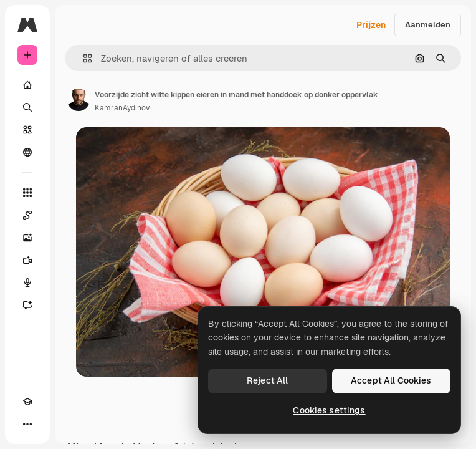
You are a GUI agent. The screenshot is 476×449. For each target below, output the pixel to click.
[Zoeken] (27, 107)
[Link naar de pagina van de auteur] (79, 100)
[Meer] (27, 424)
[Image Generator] (27, 238)
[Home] (27, 85)
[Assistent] (27, 305)
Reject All (267, 380)
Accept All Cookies (391, 380)
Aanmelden (428, 25)
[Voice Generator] (27, 282)
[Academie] (27, 402)
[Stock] (27, 130)
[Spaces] (27, 215)
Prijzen (371, 25)
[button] (83, 58)
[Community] (27, 152)
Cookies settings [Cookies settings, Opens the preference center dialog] (329, 410)
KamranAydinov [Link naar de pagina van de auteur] (122, 108)
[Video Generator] (27, 260)
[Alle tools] (27, 193)
